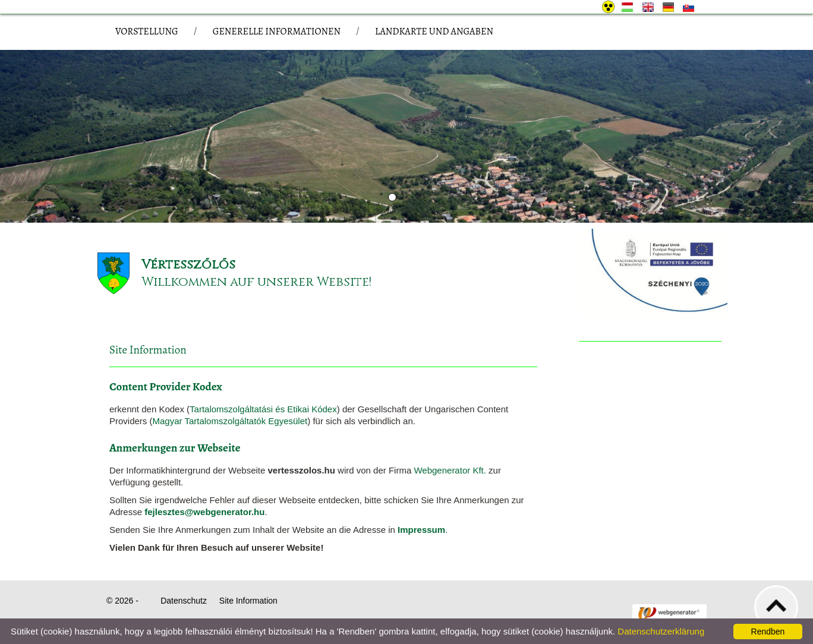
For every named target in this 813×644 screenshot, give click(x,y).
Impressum (421, 530)
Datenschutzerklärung (661, 631)
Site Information (248, 601)
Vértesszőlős (188, 265)
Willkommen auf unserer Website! (256, 282)
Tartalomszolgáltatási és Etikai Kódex (263, 409)
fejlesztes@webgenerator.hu (204, 512)
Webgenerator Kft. (450, 470)
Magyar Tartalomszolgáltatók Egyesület (230, 421)
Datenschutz (184, 601)
